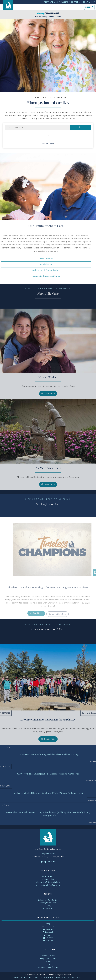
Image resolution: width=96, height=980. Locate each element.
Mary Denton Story (48, 959)
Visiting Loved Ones (48, 903)
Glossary (48, 906)
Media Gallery (48, 927)
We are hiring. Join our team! (48, 15)
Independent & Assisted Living (48, 885)
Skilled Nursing (48, 876)
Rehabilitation (48, 879)
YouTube (48, 941)
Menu (90, 8)
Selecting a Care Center (48, 900)
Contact (74, 2)
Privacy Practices (37, 977)
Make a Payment (88, 2)
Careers (64, 2)
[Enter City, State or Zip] (37, 127)
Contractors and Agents (48, 967)
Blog (48, 924)
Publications (48, 929)
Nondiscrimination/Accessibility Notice (65, 977)
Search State (48, 144)
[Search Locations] (81, 127)
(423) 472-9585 (48, 862)
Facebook (48, 932)
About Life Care (51, 2)
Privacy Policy (20, 977)
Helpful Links (48, 909)
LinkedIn (48, 938)
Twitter (48, 935)
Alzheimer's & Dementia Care (48, 882)
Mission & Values (48, 956)
